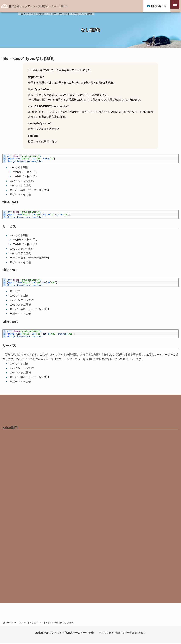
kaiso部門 (10, 429)
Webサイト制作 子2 (25, 176)
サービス (9, 226)
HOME (25, 14)
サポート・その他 (20, 194)
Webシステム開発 (20, 185)
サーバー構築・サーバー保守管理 (30, 190)
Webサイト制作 (19, 167)
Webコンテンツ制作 (22, 181)
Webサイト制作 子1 (25, 172)
